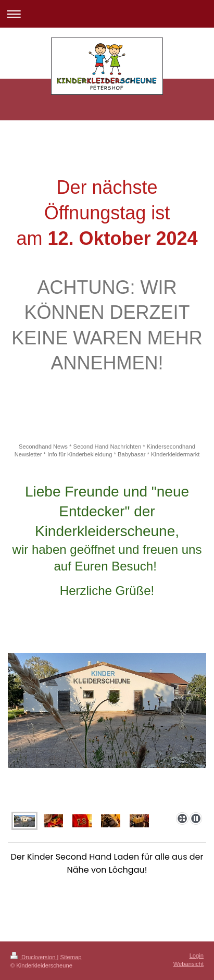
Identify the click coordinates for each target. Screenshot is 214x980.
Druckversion (34, 957)
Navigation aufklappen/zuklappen (107, 14)
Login (197, 956)
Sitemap (71, 957)
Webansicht (188, 964)
